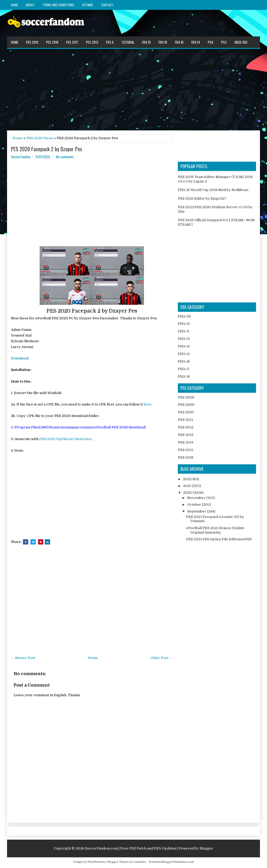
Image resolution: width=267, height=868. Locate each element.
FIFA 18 (163, 42)
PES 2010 (186, 412)
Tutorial (128, 42)
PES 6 (110, 42)
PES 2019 (32, 42)
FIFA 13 (184, 339)
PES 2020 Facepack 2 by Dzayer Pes (47, 149)
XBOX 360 (241, 42)
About (30, 5)
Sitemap (88, 5)
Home (14, 5)
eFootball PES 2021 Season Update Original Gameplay (215, 530)
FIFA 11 (184, 331)
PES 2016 (186, 457)
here (147, 404)
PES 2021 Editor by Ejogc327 (202, 198)
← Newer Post (23, 658)
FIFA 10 (184, 324)
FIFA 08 (184, 316)
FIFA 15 (184, 354)
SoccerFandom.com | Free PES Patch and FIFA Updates (131, 848)
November (197, 498)
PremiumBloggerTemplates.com (171, 862)
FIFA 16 (179, 42)
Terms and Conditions (58, 5)
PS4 (211, 42)
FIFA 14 (196, 42)
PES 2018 (52, 42)
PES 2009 (186, 405)
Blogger (207, 848)
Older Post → (162, 658)
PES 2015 (186, 450)
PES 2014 (186, 442)
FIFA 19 (146, 42)
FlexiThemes (96, 862)
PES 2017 (72, 42)
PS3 (224, 42)
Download (20, 358)
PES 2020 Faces (40, 138)
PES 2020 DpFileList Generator (66, 439)
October (195, 505)
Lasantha (140, 862)
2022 (188, 479)
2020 (188, 493)
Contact (107, 5)
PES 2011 (185, 420)
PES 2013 (92, 42)
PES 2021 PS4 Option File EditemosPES (219, 539)
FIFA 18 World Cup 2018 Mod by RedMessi (213, 190)
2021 (187, 486)
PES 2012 (186, 427)
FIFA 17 (184, 369)
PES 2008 (186, 397)
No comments (65, 157)
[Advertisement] (133, 89)
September (197, 511)
